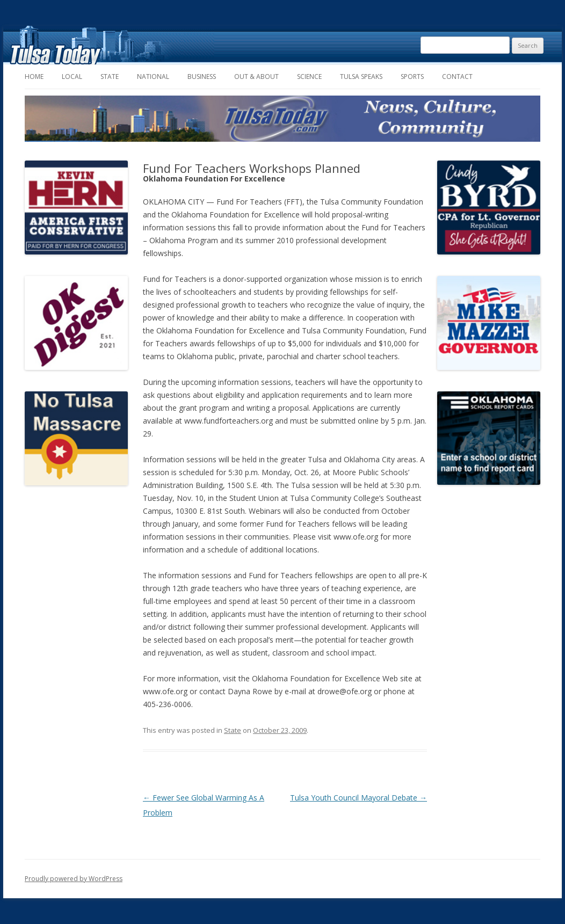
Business (202, 77)
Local (72, 77)
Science (309, 77)
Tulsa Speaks (361, 77)
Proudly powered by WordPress (74, 879)
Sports (412, 77)
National (153, 77)
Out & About (256, 77)
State (110, 77)
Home (34, 77)
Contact (457, 77)
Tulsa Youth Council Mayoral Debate (358, 798)
